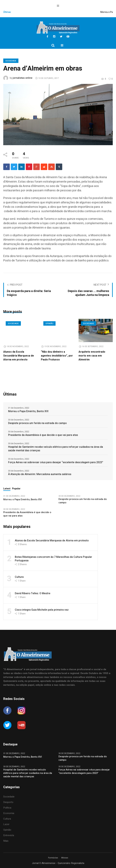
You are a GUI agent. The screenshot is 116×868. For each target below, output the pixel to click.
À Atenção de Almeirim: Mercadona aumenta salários (40, 474)
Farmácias (53, 858)
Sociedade (11, 61)
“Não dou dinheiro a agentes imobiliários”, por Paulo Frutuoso (57, 356)
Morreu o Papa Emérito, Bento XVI (29, 411)
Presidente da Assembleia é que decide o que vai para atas (43, 435)
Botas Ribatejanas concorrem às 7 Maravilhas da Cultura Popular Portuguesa (53, 559)
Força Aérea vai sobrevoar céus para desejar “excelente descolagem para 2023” (56, 462)
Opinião (49, 324)
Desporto (8, 802)
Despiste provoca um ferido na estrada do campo (37, 423)
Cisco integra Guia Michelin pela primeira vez (42, 610)
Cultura (19, 577)
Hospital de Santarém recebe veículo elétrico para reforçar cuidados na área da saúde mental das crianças (56, 449)
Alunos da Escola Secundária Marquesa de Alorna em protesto (19, 356)
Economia (9, 813)
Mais (6, 841)
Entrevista (9, 835)
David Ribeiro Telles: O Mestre (33, 593)
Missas (65, 858)
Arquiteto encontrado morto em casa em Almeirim (92, 356)
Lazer (6, 824)
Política (7, 808)
